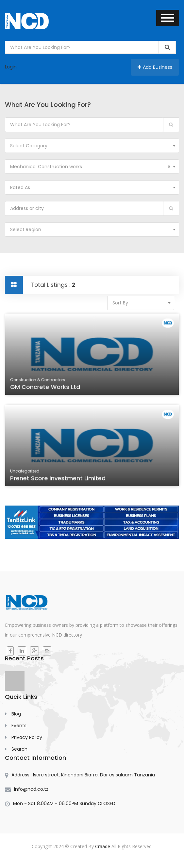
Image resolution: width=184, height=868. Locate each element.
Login (11, 67)
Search (19, 749)
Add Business (155, 67)
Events (19, 726)
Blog (16, 714)
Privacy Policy (27, 737)
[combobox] (92, 146)
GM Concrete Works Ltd (49, 390)
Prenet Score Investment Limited (61, 481)
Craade (103, 846)
